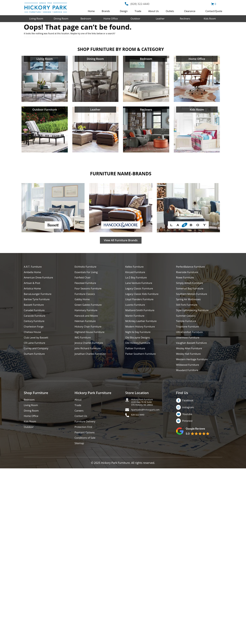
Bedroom (86, 19)
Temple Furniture (187, 326)
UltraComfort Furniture (191, 337)
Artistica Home (33, 291)
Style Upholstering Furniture (194, 314)
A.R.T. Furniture (34, 268)
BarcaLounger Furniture (39, 297)
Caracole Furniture (36, 320)
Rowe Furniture (186, 279)
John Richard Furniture (89, 355)
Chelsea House (33, 337)
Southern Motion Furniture (193, 297)
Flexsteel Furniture (87, 285)
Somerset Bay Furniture (191, 291)
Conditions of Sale (86, 448)
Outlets (170, 11)
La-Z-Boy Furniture (137, 279)
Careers (80, 419)
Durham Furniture (35, 360)
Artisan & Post (33, 285)
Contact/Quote (214, 11)
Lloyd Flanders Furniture (141, 303)
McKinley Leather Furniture (143, 326)
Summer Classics (187, 320)
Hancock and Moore (88, 320)
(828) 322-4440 (140, 4)
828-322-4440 (140, 426)
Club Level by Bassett (37, 343)
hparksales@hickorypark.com (150, 420)
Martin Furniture (136, 320)
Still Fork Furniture (188, 308)
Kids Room (210, 19)
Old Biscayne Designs (139, 343)
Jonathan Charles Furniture (92, 360)
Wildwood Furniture (189, 372)
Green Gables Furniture (90, 308)
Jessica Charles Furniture (90, 349)
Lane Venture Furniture (140, 285)
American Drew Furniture (40, 279)
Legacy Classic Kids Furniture (144, 297)
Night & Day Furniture (139, 337)
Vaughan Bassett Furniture (193, 349)
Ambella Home (33, 274)
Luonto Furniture (136, 308)
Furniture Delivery (86, 431)
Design (124, 11)
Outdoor (135, 19)
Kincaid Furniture (136, 274)
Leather (160, 19)
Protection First (84, 437)
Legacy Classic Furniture (141, 291)
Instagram (189, 416)
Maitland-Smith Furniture (141, 314)
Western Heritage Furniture (194, 366)
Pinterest (188, 430)
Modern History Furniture (142, 332)
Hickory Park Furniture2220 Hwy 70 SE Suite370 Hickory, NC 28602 (146, 411)
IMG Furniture (84, 343)
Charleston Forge (35, 332)
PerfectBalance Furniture (192, 268)
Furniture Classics (86, 297)
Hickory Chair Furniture (90, 332)
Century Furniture (35, 326)
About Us (153, 11)
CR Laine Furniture (36, 349)
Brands (106, 11)
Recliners (185, 19)
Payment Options (86, 442)
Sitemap (80, 454)
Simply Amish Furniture (191, 285)
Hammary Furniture (87, 314)
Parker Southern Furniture (142, 360)
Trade (138, 11)
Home (91, 11)
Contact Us (82, 425)
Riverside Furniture (188, 274)
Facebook (189, 408)
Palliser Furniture (136, 355)
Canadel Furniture (35, 314)
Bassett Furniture (35, 308)
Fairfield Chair (83, 279)
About (79, 408)
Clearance (190, 11)
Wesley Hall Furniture (190, 360)
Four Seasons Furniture (90, 291)
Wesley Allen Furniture (190, 355)
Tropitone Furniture (189, 332)
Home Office (111, 19)
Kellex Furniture (135, 268)
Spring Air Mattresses (190, 303)
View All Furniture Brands (121, 241)
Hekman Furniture (86, 326)
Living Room (36, 19)
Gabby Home (83, 303)
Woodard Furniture (188, 378)
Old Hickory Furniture (139, 349)
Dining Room (61, 19)
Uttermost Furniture (189, 343)
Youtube (188, 423)
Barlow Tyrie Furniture (38, 303)
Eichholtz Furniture (87, 268)
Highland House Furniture (91, 337)
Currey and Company (37, 355)
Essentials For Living (87, 274)
